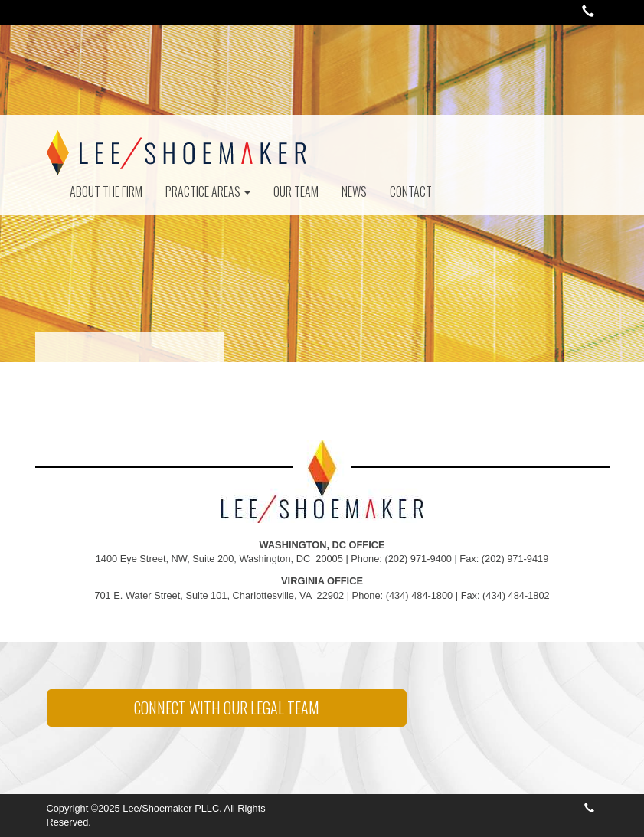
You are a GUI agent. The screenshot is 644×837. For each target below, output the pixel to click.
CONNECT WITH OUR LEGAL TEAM (227, 708)
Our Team (296, 191)
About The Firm (106, 191)
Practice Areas (208, 191)
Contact (411, 191)
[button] (588, 13)
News (354, 191)
